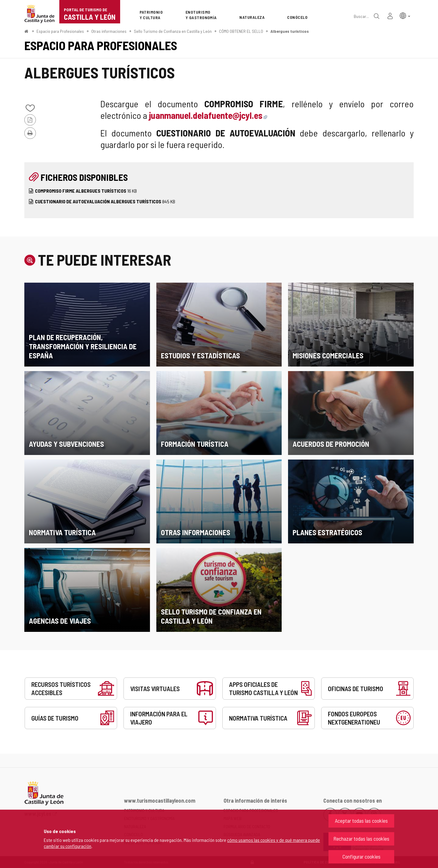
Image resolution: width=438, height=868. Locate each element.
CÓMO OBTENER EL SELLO (241, 31)
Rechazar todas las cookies (361, 839)
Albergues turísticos (290, 31)
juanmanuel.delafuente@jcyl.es (208, 115)
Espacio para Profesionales (60, 31)
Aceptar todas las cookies (361, 821)
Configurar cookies (362, 856)
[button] (405, 15)
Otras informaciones (109, 31)
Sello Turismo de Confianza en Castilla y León (173, 31)
